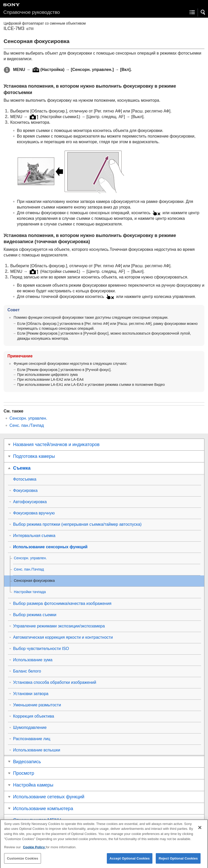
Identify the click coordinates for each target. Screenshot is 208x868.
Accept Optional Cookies (130, 862)
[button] (203, 12)
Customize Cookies (23, 862)
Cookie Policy (34, 851)
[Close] (200, 831)
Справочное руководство (32, 12)
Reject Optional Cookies (178, 862)
